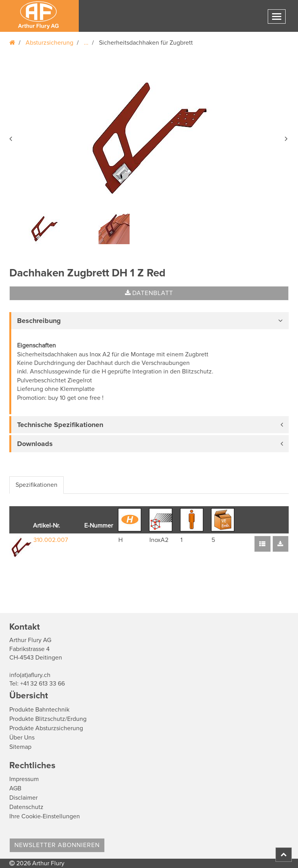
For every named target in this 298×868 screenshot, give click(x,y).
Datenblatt (149, 293)
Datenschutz (26, 807)
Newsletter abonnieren (57, 845)
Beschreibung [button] (39, 321)
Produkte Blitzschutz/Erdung (48, 719)
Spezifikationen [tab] (36, 485)
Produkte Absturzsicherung (46, 728)
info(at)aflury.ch (30, 675)
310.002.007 (51, 540)
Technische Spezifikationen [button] (60, 425)
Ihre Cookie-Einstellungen (45, 816)
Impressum (24, 779)
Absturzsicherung (49, 43)
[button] (11, 137)
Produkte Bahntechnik (39, 710)
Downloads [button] (35, 444)
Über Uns (22, 738)
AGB (15, 788)
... (86, 43)
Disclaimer (23, 798)
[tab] (149, 321)
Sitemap (20, 747)
